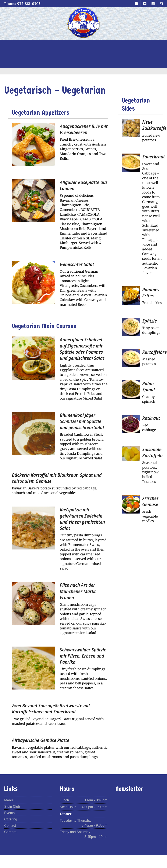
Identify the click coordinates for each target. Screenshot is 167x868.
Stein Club (12, 807)
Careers (10, 832)
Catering (11, 819)
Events (9, 813)
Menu (8, 800)
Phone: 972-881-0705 (22, 4)
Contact (10, 826)
